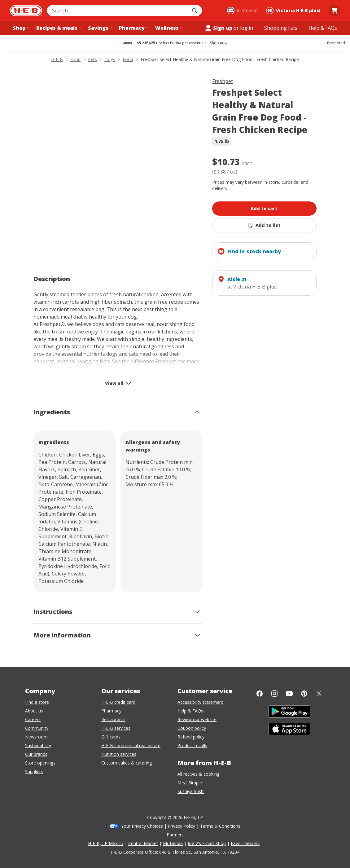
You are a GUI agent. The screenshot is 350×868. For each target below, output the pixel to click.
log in (247, 28)
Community (37, 728)
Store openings (40, 763)
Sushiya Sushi (191, 791)
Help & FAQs (190, 711)
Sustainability (38, 745)
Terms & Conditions (220, 826)
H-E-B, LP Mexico (106, 843)
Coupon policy (192, 728)
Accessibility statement (200, 702)
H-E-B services (116, 728)
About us (34, 711)
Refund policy (191, 737)
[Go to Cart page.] (335, 11)
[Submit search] (195, 11)
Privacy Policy (182, 826)
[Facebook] (260, 694)
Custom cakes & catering (127, 763)
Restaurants (113, 719)
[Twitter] (319, 694)
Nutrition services (119, 754)
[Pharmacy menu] (133, 28)
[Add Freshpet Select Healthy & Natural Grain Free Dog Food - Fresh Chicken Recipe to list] (264, 225)
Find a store (37, 702)
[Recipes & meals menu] (58, 28)
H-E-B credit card (118, 702)
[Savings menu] (99, 28)
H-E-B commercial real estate (131, 745)
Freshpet (223, 81)
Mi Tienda (173, 843)
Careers (33, 719)
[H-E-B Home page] (26, 11)
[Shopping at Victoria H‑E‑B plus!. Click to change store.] (294, 11)
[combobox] (118, 11)
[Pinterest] (304, 694)
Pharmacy (111, 711)
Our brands (36, 754)
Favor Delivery (245, 843)
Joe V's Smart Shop (207, 843)
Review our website (197, 719)
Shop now (219, 43)
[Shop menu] (20, 28)
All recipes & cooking (198, 774)
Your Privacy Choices (142, 826)
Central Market (143, 843)
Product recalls (192, 745)
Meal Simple (190, 783)
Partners (175, 835)
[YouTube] (289, 694)
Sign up (218, 28)
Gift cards (111, 737)
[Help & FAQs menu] (323, 28)
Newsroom (36, 737)
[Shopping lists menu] (281, 28)
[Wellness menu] (168, 28)
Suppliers (34, 771)
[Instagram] (274, 694)
